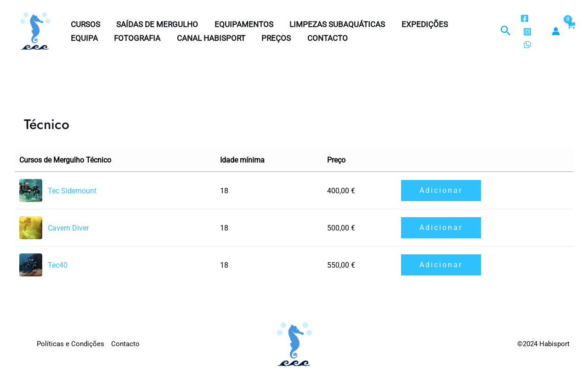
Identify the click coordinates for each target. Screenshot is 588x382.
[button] (506, 31)
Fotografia (136, 38)
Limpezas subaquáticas (335, 24)
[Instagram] (527, 32)
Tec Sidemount (72, 191)
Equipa (84, 38)
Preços (274, 38)
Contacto (324, 38)
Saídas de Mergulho (156, 24)
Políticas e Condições (71, 344)
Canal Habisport (209, 38)
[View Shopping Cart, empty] (571, 31)
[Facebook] (524, 18)
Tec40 (58, 265)
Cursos (85, 24)
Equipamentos (242, 24)
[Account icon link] (556, 31)
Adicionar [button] (441, 190)
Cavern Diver (68, 228)
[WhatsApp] (527, 45)
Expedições (421, 24)
